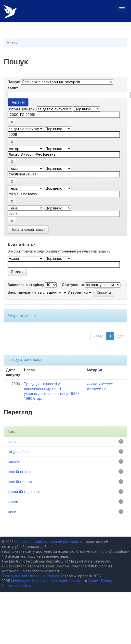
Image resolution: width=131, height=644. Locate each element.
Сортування (73, 285)
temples (14, 462)
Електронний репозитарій (10, 12)
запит (13, 88)
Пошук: (14, 82)
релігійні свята (20, 482)
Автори (75, 292)
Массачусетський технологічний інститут (47, 581)
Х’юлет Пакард (101, 581)
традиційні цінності (24, 492)
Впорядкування (22, 292)
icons (12, 442)
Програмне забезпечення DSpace (30, 576)
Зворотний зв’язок (17, 586)
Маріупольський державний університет (49, 542)
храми (13, 502)
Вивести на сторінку (26, 285)
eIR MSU (13, 43)
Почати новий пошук (28, 229)
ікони (12, 512)
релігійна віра (19, 472)
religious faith (19, 452)
